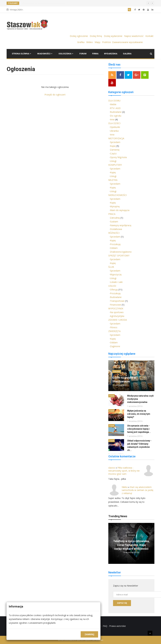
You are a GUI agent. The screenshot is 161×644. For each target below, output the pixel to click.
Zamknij (89, 634)
